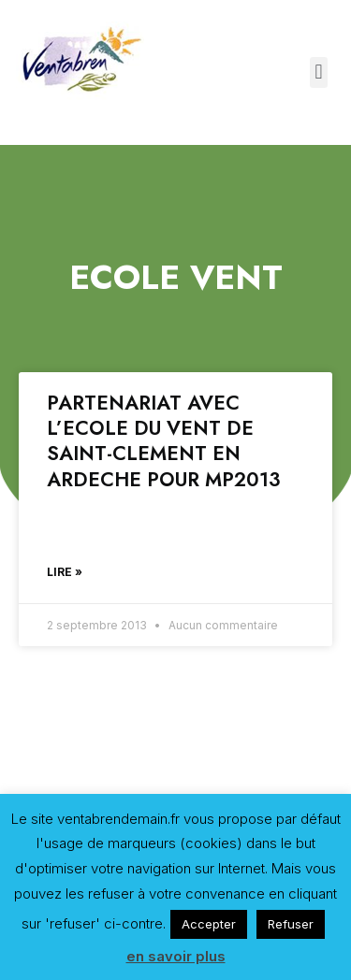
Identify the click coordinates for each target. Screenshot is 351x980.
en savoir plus (176, 956)
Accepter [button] (209, 924)
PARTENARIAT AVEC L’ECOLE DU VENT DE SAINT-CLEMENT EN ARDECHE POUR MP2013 (163, 441)
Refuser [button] (291, 924)
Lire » (65, 572)
